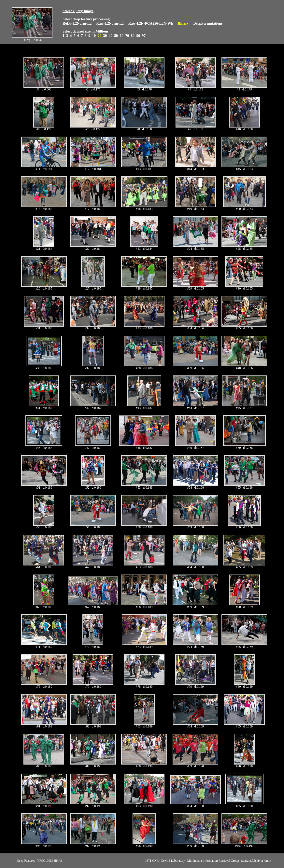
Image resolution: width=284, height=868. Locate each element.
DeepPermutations (208, 23)
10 (94, 36)
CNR (155, 861)
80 (133, 36)
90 (138, 36)
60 (122, 36)
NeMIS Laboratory (173, 861)
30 (105, 36)
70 (127, 36)
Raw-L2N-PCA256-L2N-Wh (151, 23)
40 (111, 36)
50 (116, 36)
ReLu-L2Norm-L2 (77, 23)
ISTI (148, 861)
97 (144, 36)
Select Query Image (78, 11)
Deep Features (26, 861)
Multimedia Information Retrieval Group (213, 861)
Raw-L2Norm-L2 (110, 23)
